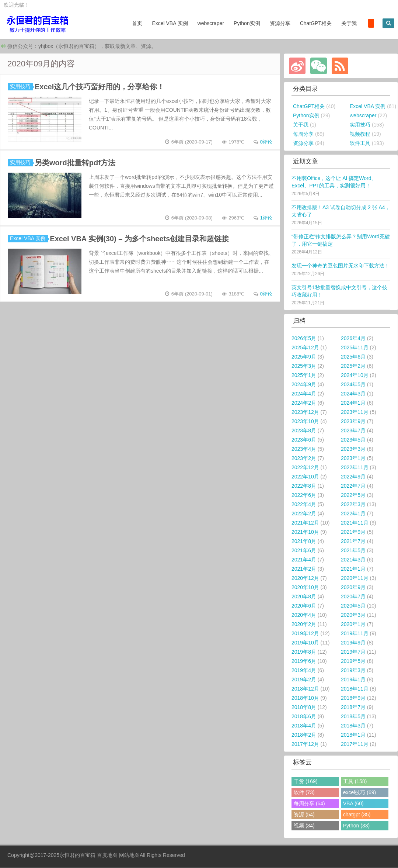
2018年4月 (304, 726)
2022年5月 (353, 495)
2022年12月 (305, 468)
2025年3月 (304, 366)
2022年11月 (355, 468)
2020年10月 (305, 588)
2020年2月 (304, 625)
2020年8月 (304, 597)
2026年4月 (353, 339)
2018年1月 (353, 735)
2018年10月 (305, 698)
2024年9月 (304, 385)
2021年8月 (304, 542)
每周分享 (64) (309, 804)
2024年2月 (304, 403)
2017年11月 (355, 744)
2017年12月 (305, 744)
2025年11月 (355, 348)
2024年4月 (304, 394)
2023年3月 (353, 449)
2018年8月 (304, 708)
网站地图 (129, 855)
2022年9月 (353, 477)
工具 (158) (355, 782)
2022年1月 (353, 514)
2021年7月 (353, 542)
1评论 (266, 218)
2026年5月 (304, 339)
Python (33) (356, 826)
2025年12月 (305, 348)
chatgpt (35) (357, 815)
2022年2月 (304, 514)
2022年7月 (353, 486)
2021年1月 (353, 569)
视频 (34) (304, 826)
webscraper (211, 23)
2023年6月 (304, 440)
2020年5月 (353, 606)
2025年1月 (304, 376)
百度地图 (107, 855)
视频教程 (360, 134)
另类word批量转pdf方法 (75, 163)
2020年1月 (353, 625)
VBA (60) (353, 804)
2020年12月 (305, 578)
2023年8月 (304, 431)
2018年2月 (304, 735)
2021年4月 (304, 560)
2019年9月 (353, 643)
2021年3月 (353, 560)
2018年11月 (355, 689)
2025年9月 (304, 357)
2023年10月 (305, 422)
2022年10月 (305, 477)
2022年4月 (304, 505)
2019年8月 (304, 652)
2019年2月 (304, 680)
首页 (137, 23)
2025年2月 (353, 366)
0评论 (266, 142)
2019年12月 (305, 634)
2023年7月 (353, 431)
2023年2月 (304, 459)
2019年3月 (353, 671)
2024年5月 (353, 385)
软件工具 (360, 143)
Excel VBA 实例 (170, 23)
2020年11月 (355, 578)
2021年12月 (305, 523)
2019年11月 (355, 634)
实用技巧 (21, 87)
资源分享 (280, 23)
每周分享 (303, 134)
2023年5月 (353, 440)
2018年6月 (304, 717)
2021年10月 (305, 532)
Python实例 (247, 23)
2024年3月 (353, 394)
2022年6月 (304, 495)
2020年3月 (353, 615)
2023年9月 (353, 422)
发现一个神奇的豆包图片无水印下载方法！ (341, 266)
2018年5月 (353, 717)
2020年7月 (353, 597)
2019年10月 (305, 643)
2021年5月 (353, 551)
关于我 (349, 23)
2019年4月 (304, 671)
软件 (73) (304, 793)
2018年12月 (305, 689)
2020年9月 (353, 588)
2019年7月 (353, 652)
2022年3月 (353, 505)
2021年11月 (355, 523)
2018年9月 (353, 698)
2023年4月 (304, 449)
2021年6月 (304, 551)
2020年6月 (304, 606)
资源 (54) (304, 815)
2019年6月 (304, 661)
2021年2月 (304, 569)
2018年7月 (353, 708)
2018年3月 (353, 726)
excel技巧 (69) (359, 793)
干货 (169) (306, 782)
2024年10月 (355, 376)
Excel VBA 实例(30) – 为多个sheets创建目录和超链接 (139, 239)
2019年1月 (353, 680)
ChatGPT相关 (316, 23)
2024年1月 (353, 403)
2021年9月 (353, 532)
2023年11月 (355, 412)
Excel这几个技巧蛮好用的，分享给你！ (99, 87)
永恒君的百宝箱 (77, 855)
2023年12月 (305, 412)
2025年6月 (353, 357)
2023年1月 (353, 459)
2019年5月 (353, 661)
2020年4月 (304, 615)
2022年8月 (304, 486)
